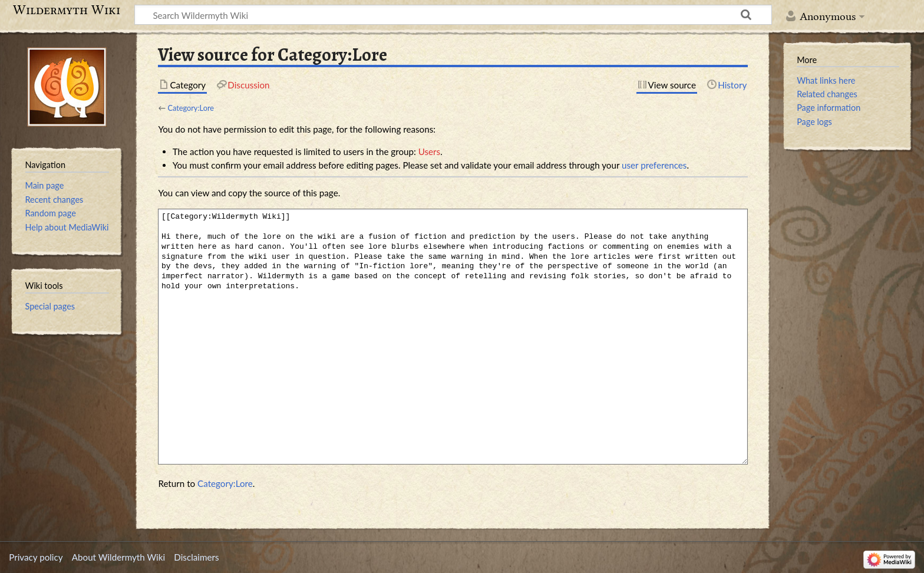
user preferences (654, 165)
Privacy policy (36, 557)
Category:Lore (191, 108)
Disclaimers (196, 557)
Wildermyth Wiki (67, 10)
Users (429, 152)
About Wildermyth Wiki (118, 557)
